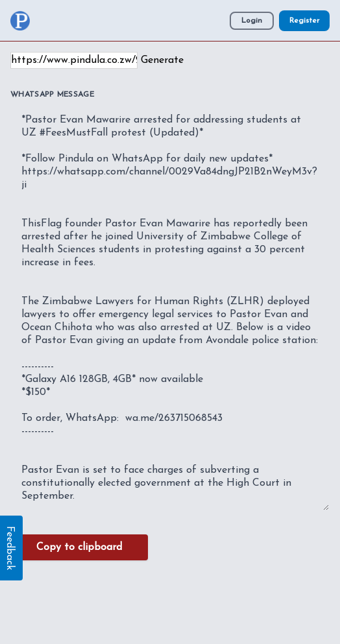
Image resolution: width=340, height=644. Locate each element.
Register (304, 21)
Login (252, 21)
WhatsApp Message (52, 95)
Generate (162, 60)
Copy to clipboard (79, 547)
